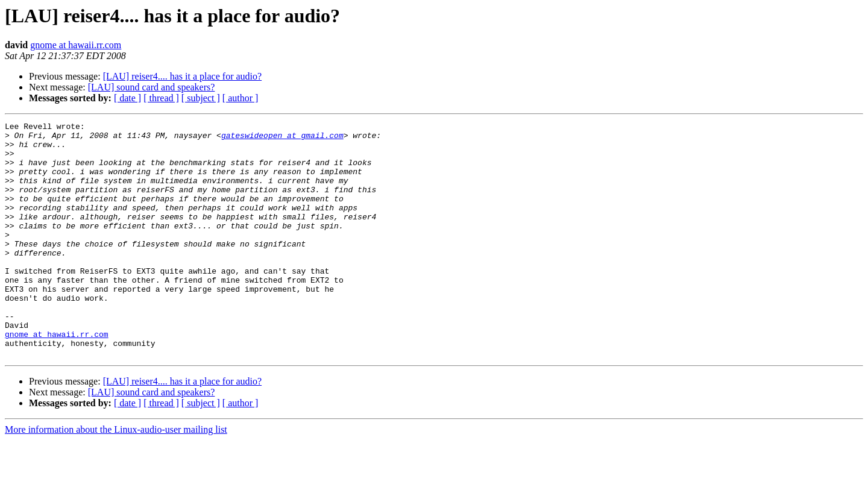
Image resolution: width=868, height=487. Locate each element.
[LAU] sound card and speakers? (152, 87)
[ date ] (127, 98)
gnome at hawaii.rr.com (76, 45)
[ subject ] (201, 98)
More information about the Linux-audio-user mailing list (116, 476)
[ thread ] (161, 98)
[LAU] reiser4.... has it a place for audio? (182, 76)
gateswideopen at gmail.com (282, 139)
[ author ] (241, 98)
